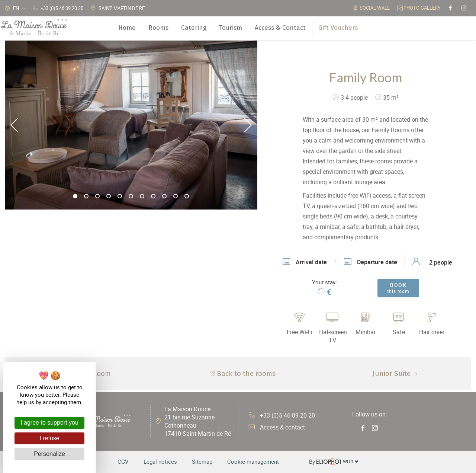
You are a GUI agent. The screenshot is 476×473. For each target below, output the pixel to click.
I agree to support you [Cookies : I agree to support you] (49, 423)
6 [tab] (131, 196)
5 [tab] (120, 196)
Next (248, 125)
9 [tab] (165, 196)
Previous (14, 125)
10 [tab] (176, 196)
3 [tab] (98, 196)
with (334, 461)
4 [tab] (109, 196)
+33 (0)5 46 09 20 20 (282, 415)
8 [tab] (154, 196)
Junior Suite (396, 373)
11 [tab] (187, 196)
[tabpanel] (131, 125)
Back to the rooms (242, 373)
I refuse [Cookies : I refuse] (49, 438)
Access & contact (277, 427)
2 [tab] (87, 196)
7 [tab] (142, 196)
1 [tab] (75, 196)
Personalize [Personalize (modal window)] (49, 454)
